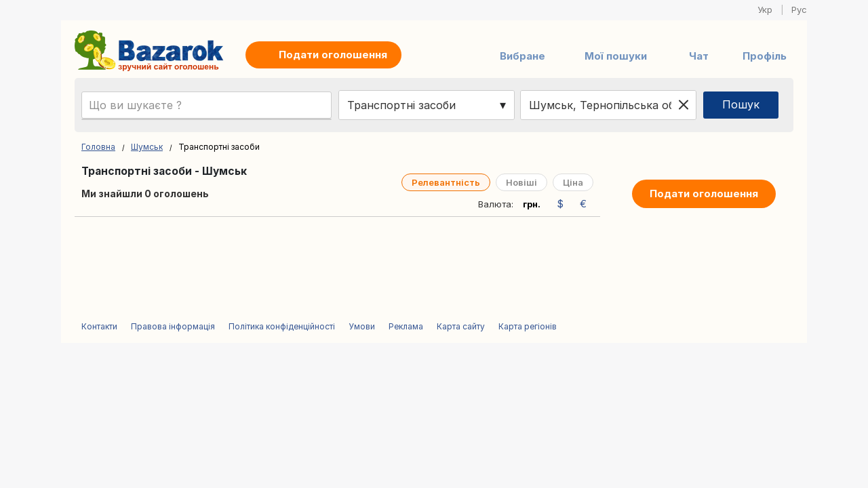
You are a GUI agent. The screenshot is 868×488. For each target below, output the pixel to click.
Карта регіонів (528, 326)
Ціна (573, 182)
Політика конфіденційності (282, 326)
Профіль (765, 56)
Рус (799, 9)
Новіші (521, 182)
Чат (699, 56)
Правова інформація (173, 326)
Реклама (406, 326)
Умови (362, 326)
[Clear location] (684, 105)
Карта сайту (461, 326)
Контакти (99, 326)
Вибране (522, 56)
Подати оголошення (704, 194)
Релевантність (446, 182)
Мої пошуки (616, 56)
